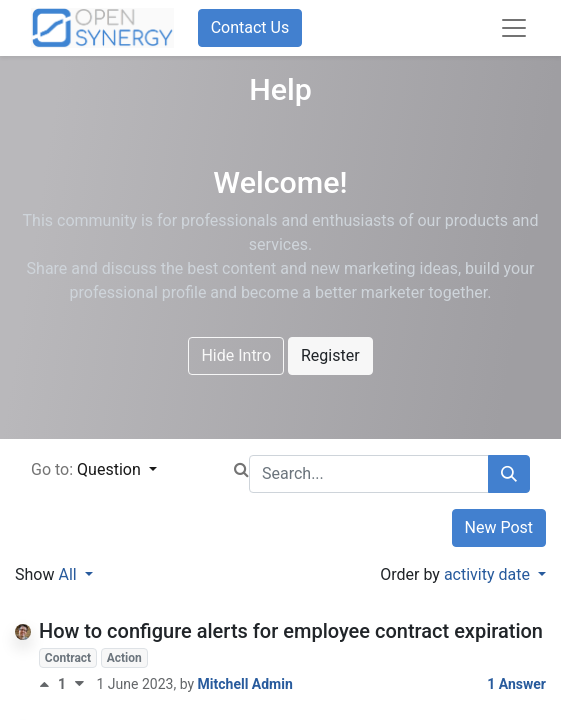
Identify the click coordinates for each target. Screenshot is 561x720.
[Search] (509, 474)
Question (111, 469)
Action (124, 658)
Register (330, 355)
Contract (68, 658)
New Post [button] (499, 527)
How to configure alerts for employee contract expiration (291, 631)
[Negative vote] (79, 684)
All (69, 574)
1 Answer (516, 684)
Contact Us (250, 27)
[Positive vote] (48, 684)
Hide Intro (236, 355)
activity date (489, 574)
